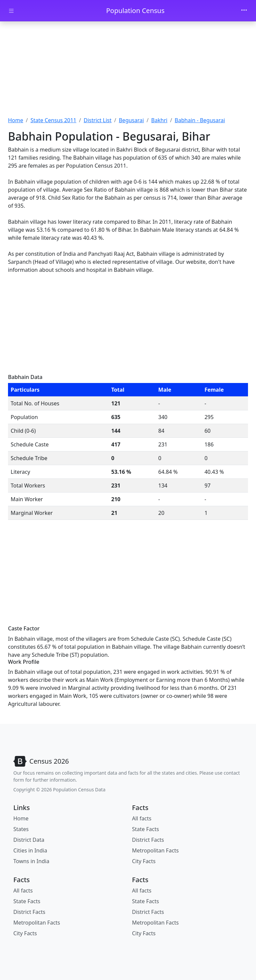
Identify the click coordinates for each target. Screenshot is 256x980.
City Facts (144, 861)
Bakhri (159, 120)
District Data (29, 840)
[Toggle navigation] (244, 11)
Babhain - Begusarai (200, 120)
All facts (142, 818)
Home (16, 120)
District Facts (148, 840)
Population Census (135, 11)
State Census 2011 (53, 120)
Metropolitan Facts (155, 850)
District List (98, 120)
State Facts (145, 829)
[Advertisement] (128, 71)
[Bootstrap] (41, 761)
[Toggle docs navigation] (11, 11)
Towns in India (31, 861)
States (21, 829)
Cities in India (30, 850)
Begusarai (131, 120)
